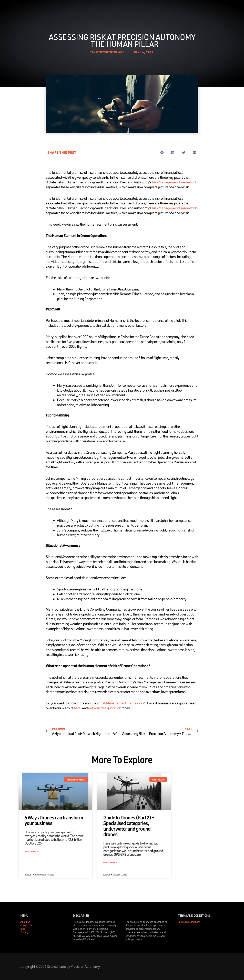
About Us (112, 8)
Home (96, 8)
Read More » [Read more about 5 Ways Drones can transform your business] (59, 851)
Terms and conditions (189, 922)
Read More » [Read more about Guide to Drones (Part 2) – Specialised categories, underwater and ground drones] (137, 862)
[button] (162, 153)
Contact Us (144, 8)
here (77, 708)
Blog (128, 8)
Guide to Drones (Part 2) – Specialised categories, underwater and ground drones (156, 826)
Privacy (24, 932)
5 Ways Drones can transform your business (81, 820)
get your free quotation (105, 708)
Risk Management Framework (174, 182)
